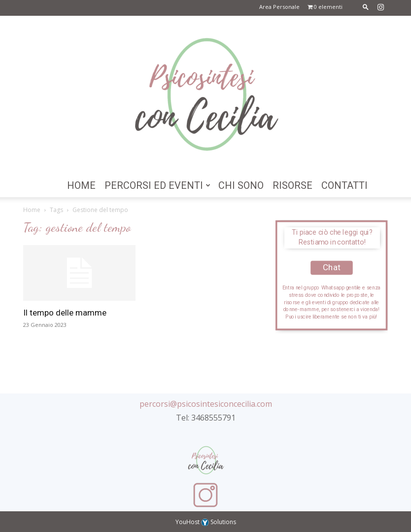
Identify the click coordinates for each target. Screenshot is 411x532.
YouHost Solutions (206, 522)
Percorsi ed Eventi (157, 185)
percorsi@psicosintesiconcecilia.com (206, 404)
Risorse (292, 185)
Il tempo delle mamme (65, 313)
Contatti (344, 185)
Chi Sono (241, 185)
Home (81, 185)
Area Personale (279, 7)
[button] (366, 7)
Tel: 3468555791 (206, 418)
